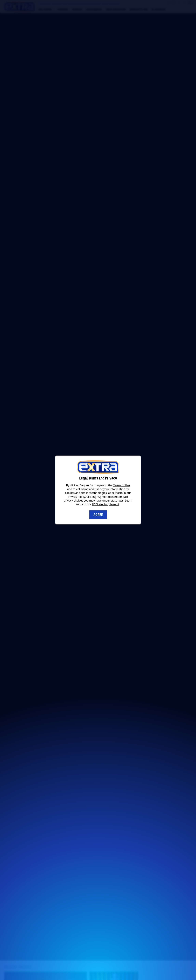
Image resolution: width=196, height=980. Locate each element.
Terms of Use (122, 485)
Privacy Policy (76, 497)
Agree (98, 515)
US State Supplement (106, 504)
